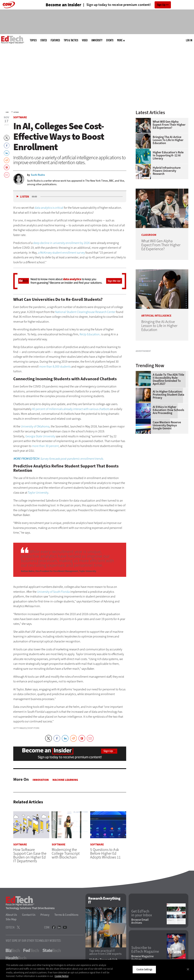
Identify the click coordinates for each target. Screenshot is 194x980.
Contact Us (29, 915)
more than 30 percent (45, 446)
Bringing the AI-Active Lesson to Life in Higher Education (168, 140)
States (44, 40)
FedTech (31, 951)
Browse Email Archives (140, 921)
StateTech (52, 951)
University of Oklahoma (35, 426)
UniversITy (97, 40)
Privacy (45, 915)
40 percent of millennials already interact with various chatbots (71, 409)
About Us (11, 915)
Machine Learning (65, 780)
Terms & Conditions (66, 915)
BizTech (13, 951)
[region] (97, 970)
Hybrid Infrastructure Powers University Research (167, 171)
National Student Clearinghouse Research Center (85, 312)
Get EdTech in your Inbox (142, 913)
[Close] (188, 969)
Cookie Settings (144, 969)
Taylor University (38, 493)
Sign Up (161, 5)
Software (16, 112)
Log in (189, 40)
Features (55, 40)
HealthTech (16, 958)
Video (85, 40)
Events (110, 40)
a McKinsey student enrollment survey (61, 253)
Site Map (11, 919)
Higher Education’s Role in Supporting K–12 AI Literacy (168, 155)
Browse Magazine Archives (142, 958)
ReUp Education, (90, 334)
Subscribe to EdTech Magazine (145, 950)
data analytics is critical (49, 208)
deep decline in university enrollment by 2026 (61, 243)
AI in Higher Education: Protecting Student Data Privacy (168, 439)
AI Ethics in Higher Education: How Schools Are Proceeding (168, 454)
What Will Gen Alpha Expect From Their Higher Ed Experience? (169, 125)
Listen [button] (25, 197)
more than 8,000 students (55, 367)
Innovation (41, 780)
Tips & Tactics (71, 40)
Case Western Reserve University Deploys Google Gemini (167, 469)
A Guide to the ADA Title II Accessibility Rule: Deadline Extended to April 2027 (168, 423)
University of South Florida (53, 592)
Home (7, 112)
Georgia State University (40, 436)
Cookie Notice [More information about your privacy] (61, 976)
